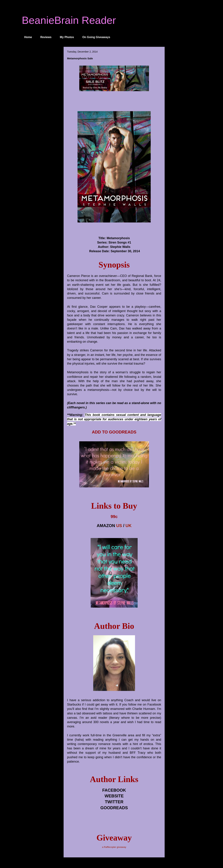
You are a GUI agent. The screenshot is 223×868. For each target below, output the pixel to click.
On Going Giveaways (96, 37)
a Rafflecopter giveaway (114, 847)
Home (28, 37)
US (119, 526)
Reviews (46, 37)
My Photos (67, 37)
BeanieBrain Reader (69, 20)
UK (128, 526)
